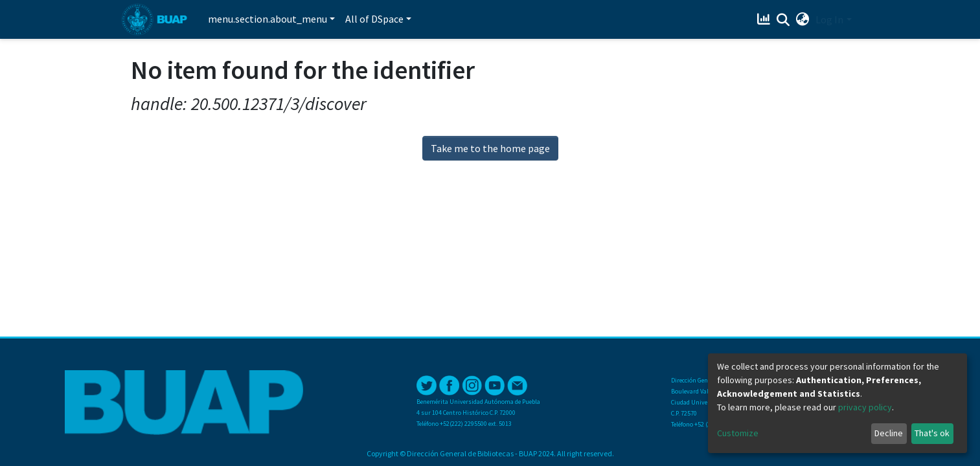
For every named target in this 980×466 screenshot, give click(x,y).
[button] (802, 19)
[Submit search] (783, 20)
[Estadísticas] (765, 19)
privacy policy (865, 407)
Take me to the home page (490, 148)
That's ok (932, 433)
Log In (829, 19)
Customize (738, 433)
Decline (889, 433)
